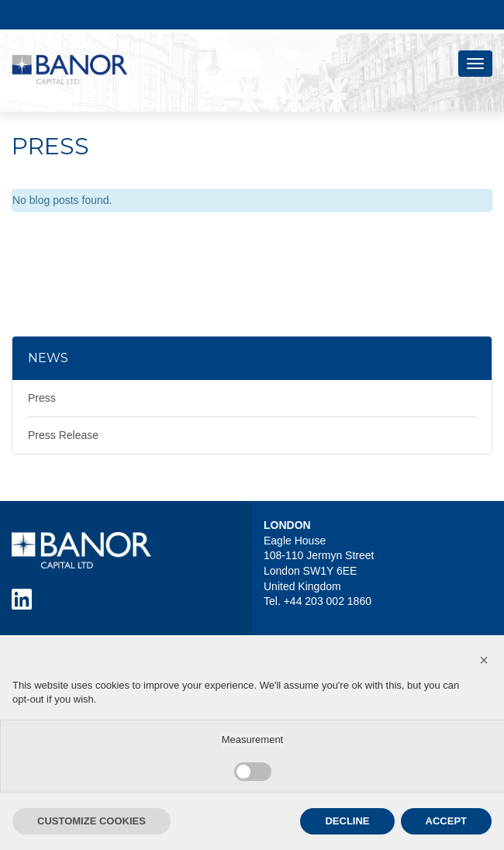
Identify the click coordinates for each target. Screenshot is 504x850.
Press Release (63, 435)
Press (42, 398)
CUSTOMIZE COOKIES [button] (91, 821)
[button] (484, 660)
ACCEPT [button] (446, 821)
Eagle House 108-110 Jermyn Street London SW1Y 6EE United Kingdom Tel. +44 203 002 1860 (319, 571)
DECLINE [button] (347, 821)
